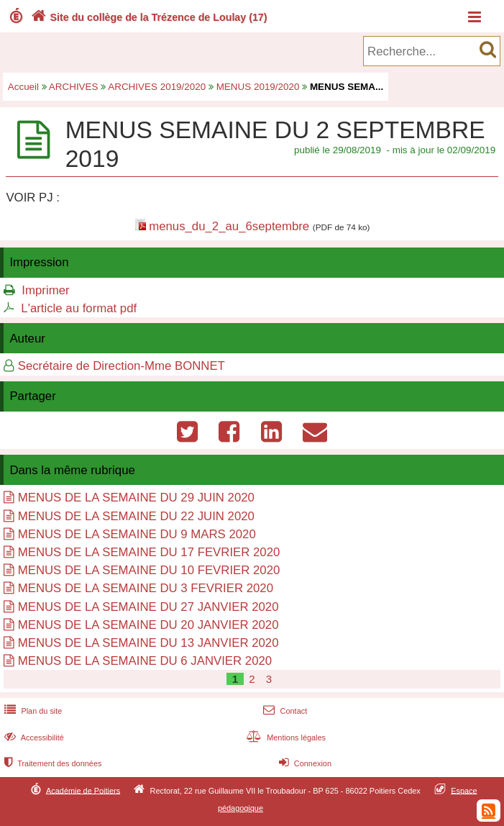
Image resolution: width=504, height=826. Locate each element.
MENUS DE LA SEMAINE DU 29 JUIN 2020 (136, 498)
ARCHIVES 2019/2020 (157, 87)
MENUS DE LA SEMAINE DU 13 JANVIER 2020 (148, 643)
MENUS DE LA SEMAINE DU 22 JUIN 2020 (136, 516)
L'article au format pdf (79, 308)
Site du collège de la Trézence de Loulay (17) (148, 17)
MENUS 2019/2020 (258, 87)
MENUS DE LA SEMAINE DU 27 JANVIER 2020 (148, 607)
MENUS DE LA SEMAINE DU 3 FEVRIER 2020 (146, 588)
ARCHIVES (74, 87)
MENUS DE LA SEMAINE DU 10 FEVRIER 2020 (149, 570)
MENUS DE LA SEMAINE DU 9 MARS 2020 (137, 534)
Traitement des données (51, 763)
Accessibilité (33, 737)
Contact (284, 711)
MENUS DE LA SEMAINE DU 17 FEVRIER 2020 (149, 552)
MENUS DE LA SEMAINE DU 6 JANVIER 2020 (145, 661)
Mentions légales (285, 737)
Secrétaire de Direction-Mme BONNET (122, 366)
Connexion (304, 763)
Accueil (23, 87)
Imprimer (45, 290)
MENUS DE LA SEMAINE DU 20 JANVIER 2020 (148, 625)
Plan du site (32, 711)
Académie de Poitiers (83, 790)
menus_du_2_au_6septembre (229, 226)
